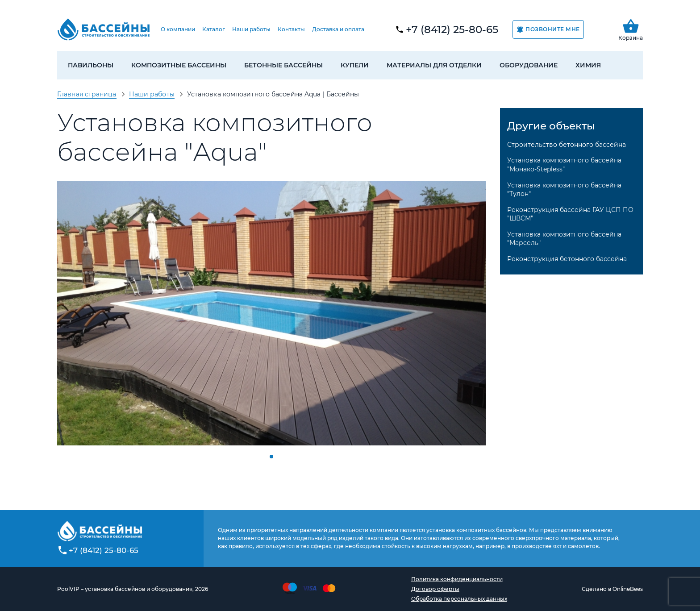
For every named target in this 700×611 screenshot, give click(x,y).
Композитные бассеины (179, 65)
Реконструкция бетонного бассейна (567, 259)
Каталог (214, 29)
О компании (178, 29)
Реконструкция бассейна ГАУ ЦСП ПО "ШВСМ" (570, 214)
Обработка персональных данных (459, 599)
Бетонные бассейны (283, 65)
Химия (588, 65)
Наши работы (251, 29)
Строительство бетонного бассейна (567, 145)
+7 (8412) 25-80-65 (452, 29)
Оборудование (529, 65)
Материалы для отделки (434, 65)
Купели (355, 65)
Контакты (291, 29)
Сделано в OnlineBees (612, 589)
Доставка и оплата (338, 29)
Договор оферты (435, 589)
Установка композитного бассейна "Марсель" (564, 239)
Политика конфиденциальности (457, 579)
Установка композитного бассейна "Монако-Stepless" (564, 165)
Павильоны (91, 65)
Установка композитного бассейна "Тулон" (564, 190)
